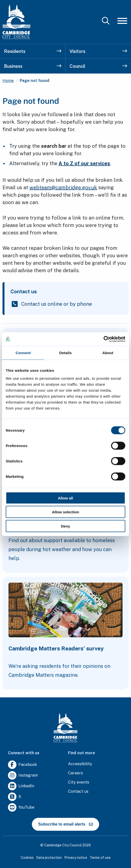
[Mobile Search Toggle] (106, 21)
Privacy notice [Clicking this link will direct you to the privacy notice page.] (76, 858)
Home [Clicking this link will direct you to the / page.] (8, 81)
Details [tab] (65, 353)
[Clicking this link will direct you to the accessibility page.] (80, 764)
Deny (66, 526)
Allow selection (65, 512)
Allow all (66, 498)
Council (98, 66)
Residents (33, 51)
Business (33, 66)
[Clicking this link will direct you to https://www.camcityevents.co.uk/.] (79, 782)
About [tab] (108, 353)
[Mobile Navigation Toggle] (122, 21)
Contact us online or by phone (57, 304)
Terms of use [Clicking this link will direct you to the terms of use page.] (100, 858)
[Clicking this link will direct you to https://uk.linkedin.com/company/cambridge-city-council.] (21, 786)
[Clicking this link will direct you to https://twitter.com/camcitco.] (15, 797)
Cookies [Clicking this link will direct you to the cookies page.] (27, 858)
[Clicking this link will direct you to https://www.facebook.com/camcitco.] (22, 765)
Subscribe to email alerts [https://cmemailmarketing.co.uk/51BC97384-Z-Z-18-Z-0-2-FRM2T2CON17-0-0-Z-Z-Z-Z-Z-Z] (65, 824)
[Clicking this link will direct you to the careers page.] (75, 773)
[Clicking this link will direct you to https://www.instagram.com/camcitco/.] (23, 775)
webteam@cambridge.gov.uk (63, 188)
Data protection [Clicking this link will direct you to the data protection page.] (49, 858)
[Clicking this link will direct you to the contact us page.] (78, 792)
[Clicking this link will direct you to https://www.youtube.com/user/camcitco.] (21, 808)
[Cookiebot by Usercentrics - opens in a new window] (103, 339)
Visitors (98, 51)
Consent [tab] (23, 353)
